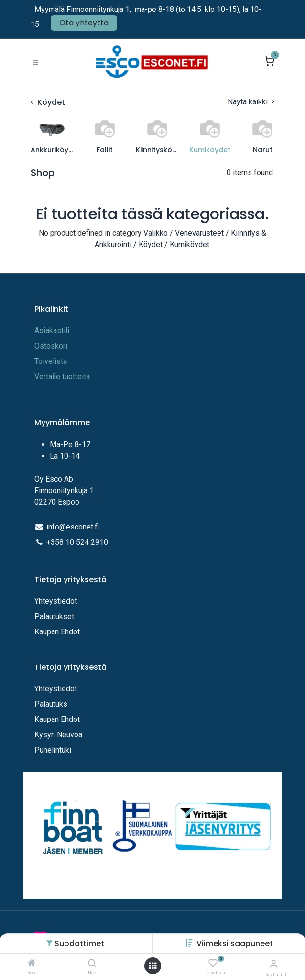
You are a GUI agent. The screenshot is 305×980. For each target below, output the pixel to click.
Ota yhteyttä (84, 23)
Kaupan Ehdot (57, 632)
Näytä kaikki (251, 102)
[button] (235, 943)
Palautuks (51, 704)
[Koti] (32, 963)
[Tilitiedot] (274, 964)
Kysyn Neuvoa (58, 735)
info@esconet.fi (73, 527)
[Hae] (92, 963)
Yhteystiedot (57, 601)
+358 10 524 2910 (77, 542)
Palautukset (54, 616)
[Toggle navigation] (35, 62)
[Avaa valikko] (152, 966)
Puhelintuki (53, 750)
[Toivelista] (213, 963)
